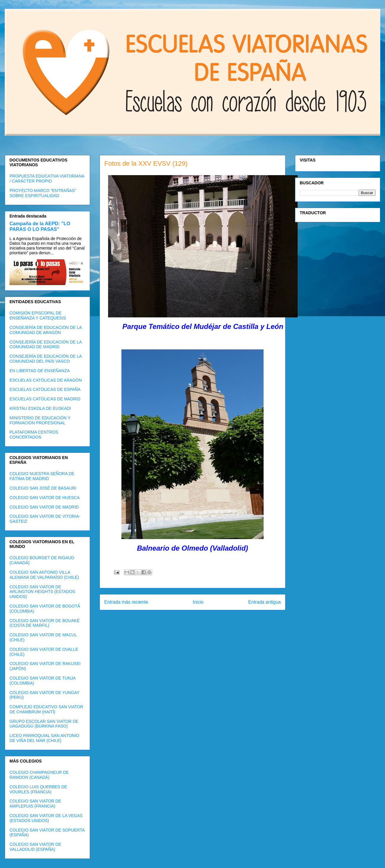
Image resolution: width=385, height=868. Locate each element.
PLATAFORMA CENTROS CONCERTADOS (34, 435)
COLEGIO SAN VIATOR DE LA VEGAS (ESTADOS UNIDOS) (46, 818)
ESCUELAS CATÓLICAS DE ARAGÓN (46, 380)
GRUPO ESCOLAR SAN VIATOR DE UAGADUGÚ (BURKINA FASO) (44, 724)
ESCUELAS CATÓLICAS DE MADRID (45, 399)
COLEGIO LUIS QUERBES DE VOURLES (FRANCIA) (38, 789)
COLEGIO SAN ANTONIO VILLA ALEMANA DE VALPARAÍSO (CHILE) (44, 575)
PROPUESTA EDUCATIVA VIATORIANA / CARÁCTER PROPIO (47, 179)
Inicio (198, 602)
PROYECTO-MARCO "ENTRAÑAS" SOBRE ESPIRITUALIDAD (43, 193)
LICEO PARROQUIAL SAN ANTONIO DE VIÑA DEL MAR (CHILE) (44, 738)
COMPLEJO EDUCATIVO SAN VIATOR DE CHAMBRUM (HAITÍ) (46, 709)
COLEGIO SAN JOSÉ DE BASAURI (43, 488)
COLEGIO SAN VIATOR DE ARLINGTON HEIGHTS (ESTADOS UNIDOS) (42, 592)
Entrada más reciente (126, 602)
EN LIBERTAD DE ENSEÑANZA (40, 371)
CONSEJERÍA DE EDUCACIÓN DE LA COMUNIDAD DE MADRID (46, 345)
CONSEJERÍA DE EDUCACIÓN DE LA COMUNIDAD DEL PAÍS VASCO (46, 359)
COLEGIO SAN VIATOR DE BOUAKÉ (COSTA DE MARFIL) (45, 623)
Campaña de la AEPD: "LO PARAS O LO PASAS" (40, 226)
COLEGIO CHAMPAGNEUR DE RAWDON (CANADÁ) (39, 775)
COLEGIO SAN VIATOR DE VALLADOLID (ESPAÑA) (35, 847)
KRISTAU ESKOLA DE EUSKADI (40, 408)
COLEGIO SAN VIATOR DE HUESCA (45, 498)
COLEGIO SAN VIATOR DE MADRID (44, 507)
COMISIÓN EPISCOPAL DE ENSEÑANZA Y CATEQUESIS (38, 315)
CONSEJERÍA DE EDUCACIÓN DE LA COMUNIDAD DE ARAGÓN (46, 330)
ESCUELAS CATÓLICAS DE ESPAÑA (45, 389)
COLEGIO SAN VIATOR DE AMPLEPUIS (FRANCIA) (35, 804)
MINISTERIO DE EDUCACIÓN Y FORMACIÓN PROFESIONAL (40, 420)
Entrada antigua (264, 602)
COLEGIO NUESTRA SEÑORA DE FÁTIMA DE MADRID (42, 476)
